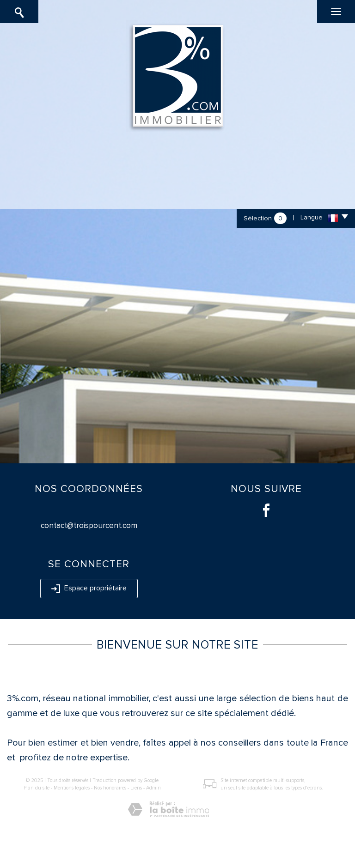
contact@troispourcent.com (89, 525)
